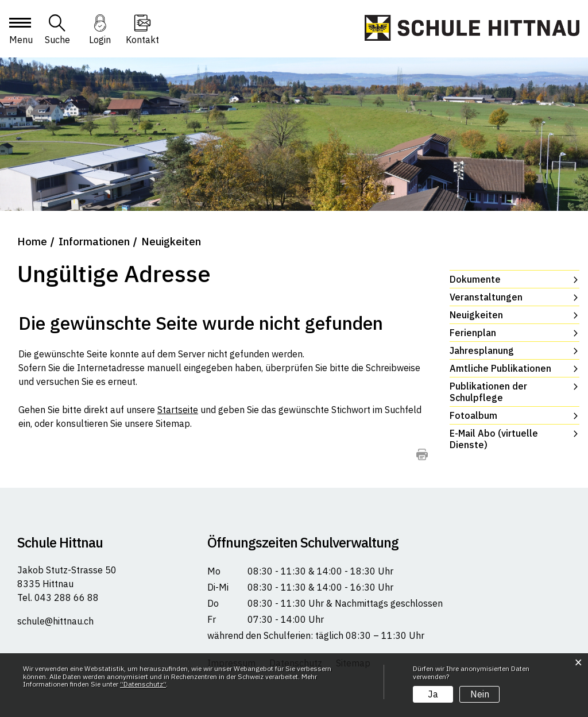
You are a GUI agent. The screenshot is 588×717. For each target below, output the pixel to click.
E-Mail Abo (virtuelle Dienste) (494, 439)
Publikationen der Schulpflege (488, 392)
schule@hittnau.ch (55, 621)
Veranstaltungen (486, 297)
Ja (433, 694)
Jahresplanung (482, 350)
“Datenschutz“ (143, 684)
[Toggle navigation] (20, 33)
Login (100, 40)
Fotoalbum (473, 415)
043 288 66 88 (65, 597)
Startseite (178, 410)
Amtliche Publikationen (500, 368)
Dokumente (475, 279)
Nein (480, 694)
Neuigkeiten (506, 315)
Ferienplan (473, 333)
